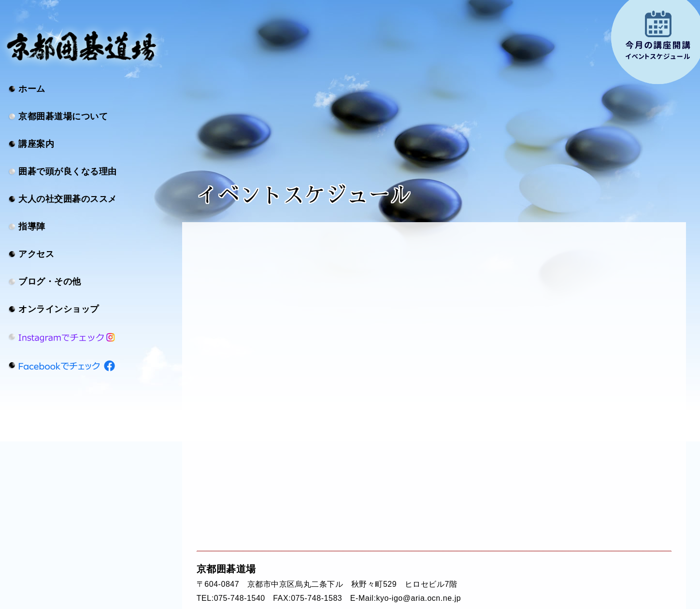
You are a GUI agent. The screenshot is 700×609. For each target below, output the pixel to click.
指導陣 (32, 227)
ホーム (32, 89)
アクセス (36, 254)
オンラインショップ (59, 309)
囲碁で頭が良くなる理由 (68, 171)
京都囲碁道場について (63, 116)
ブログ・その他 (50, 282)
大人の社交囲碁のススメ (68, 199)
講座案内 (36, 144)
